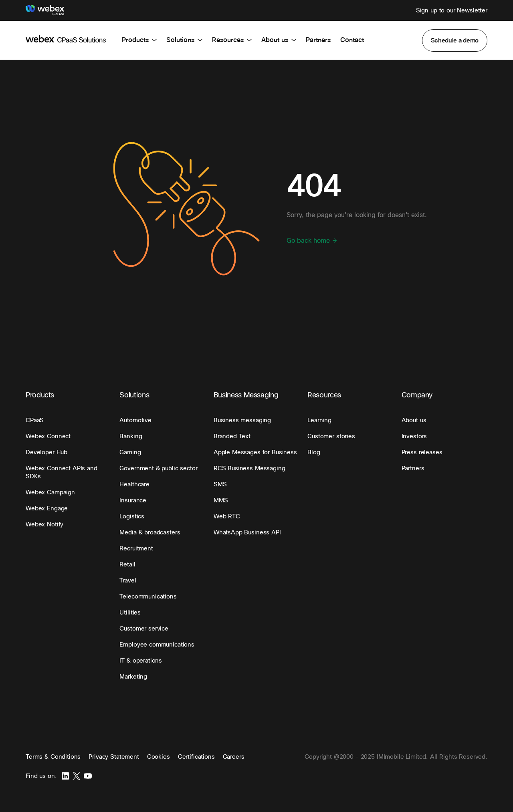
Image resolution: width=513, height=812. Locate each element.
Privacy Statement (114, 757)
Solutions (184, 40)
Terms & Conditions (53, 757)
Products (139, 40)
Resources (232, 40)
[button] (455, 40)
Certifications (196, 757)
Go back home (312, 241)
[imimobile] (66, 39)
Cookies (159, 757)
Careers (234, 757)
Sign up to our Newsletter (452, 10)
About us (279, 40)
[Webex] (45, 10)
